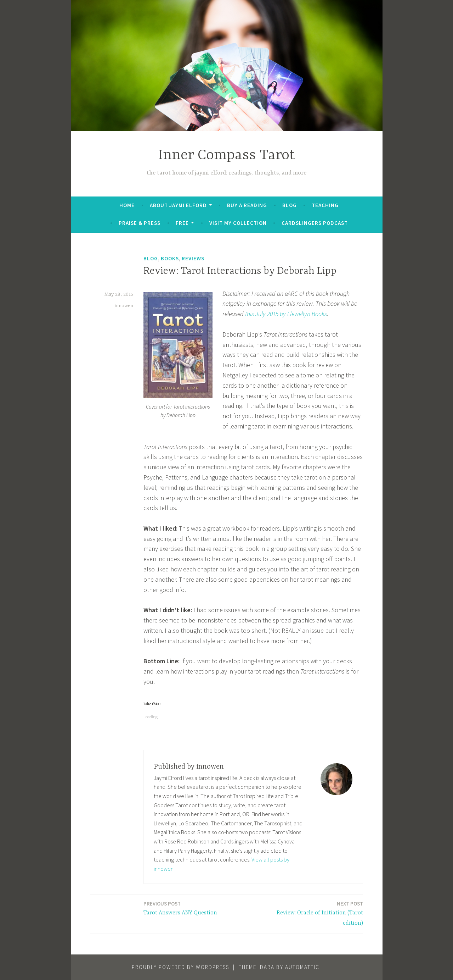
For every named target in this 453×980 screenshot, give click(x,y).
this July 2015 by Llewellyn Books (286, 314)
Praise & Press (140, 223)
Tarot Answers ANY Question (180, 908)
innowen (124, 306)
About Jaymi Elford (178, 205)
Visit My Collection (238, 223)
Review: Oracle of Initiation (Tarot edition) (310, 913)
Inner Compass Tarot (226, 156)
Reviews (193, 258)
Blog (290, 205)
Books (170, 258)
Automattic (302, 967)
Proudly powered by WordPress (180, 967)
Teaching (325, 205)
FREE (182, 223)
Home (127, 205)
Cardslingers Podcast (315, 223)
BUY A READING (247, 205)
